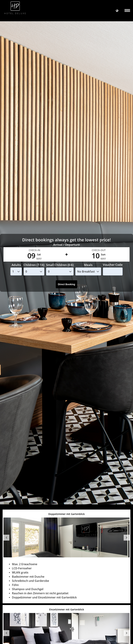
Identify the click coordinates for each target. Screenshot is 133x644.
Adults (16, 265)
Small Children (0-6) (60, 265)
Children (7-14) (34, 265)
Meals (88, 265)
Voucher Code (113, 265)
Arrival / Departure (66, 245)
